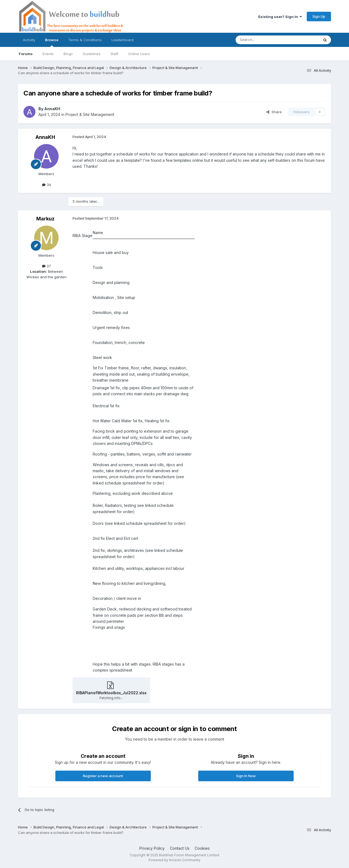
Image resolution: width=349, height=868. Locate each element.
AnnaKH (52, 109)
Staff (114, 54)
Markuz (45, 219)
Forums (26, 54)
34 (46, 185)
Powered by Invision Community (174, 860)
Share (274, 112)
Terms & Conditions (85, 40)
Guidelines (92, 54)
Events (48, 54)
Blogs (68, 54)
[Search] (263, 40)
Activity (29, 40)
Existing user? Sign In (280, 17)
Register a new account (103, 776)
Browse (52, 42)
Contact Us (180, 848)
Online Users (139, 54)
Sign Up (319, 16)
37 (46, 266)
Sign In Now (246, 776)
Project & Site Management (90, 114)
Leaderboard (123, 40)
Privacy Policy (152, 848)
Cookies (202, 848)
